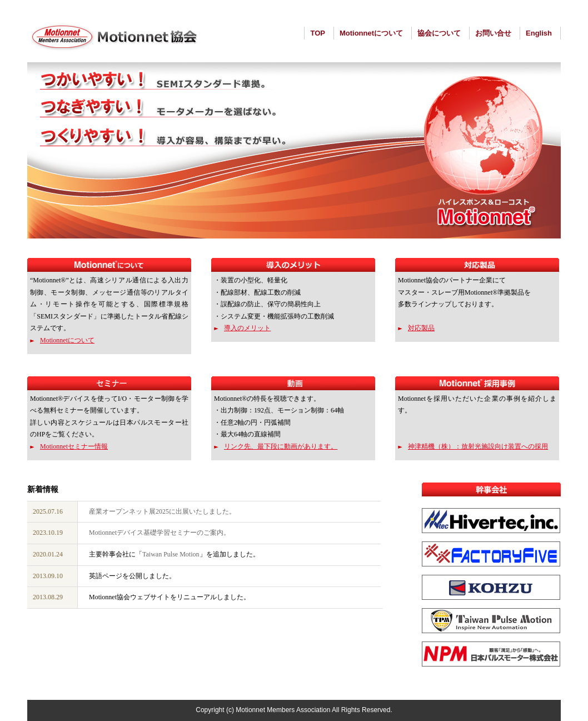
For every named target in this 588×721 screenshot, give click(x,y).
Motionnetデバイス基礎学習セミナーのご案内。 (160, 533)
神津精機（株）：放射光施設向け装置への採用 (478, 446)
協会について (439, 33)
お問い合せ (493, 33)
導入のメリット (247, 328)
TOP (318, 33)
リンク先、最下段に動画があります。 (281, 446)
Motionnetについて (371, 33)
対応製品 (421, 328)
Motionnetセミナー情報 (74, 446)
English (539, 33)
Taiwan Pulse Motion (171, 554)
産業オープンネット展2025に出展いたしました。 (162, 511)
